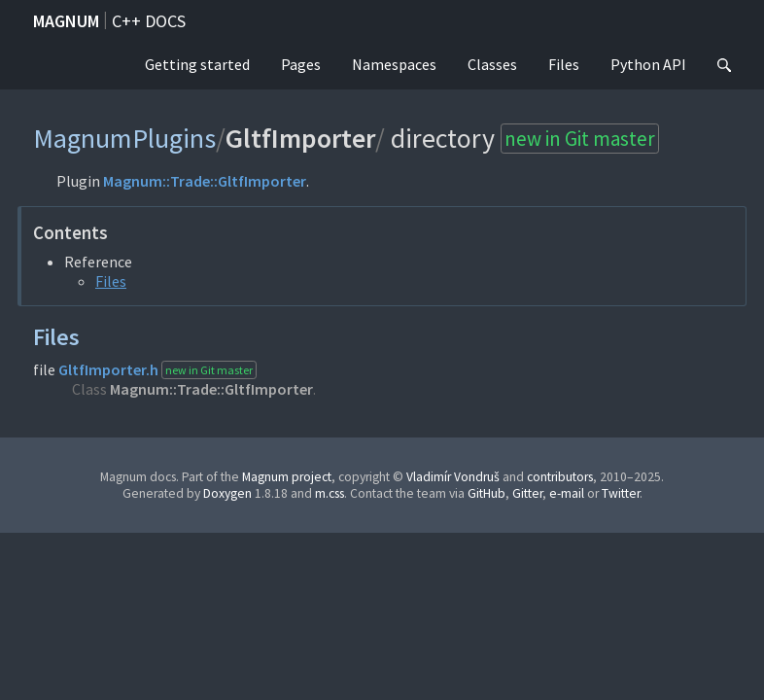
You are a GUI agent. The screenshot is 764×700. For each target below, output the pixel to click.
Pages (301, 64)
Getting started (197, 64)
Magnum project (287, 477)
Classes (492, 64)
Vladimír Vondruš (453, 477)
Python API (648, 64)
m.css (330, 493)
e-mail (567, 493)
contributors (560, 477)
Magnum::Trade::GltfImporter (205, 181)
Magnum (66, 21)
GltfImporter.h (108, 369)
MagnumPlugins (124, 138)
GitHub (486, 493)
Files (564, 64)
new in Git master (580, 139)
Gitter (527, 493)
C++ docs (149, 21)
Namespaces (394, 64)
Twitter (621, 493)
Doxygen (227, 493)
